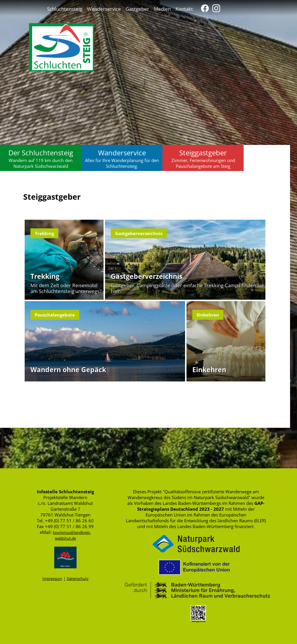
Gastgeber (137, 9)
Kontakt (184, 9)
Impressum (52, 578)
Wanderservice (104, 9)
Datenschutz (78, 578)
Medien (162, 9)
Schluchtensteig (65, 9)
